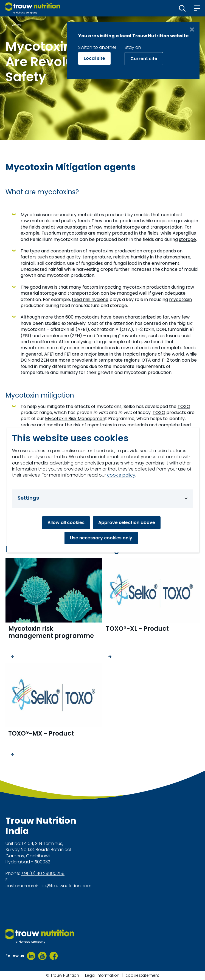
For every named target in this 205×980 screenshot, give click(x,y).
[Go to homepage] (33, 8)
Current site (144, 59)
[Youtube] (42, 956)
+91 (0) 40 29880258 (43, 874)
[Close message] (192, 29)
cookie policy (121, 475)
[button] (182, 8)
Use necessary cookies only (101, 538)
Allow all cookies (66, 523)
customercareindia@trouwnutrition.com (48, 886)
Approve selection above (127, 523)
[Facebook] (54, 956)
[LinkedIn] (31, 956)
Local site (94, 58)
